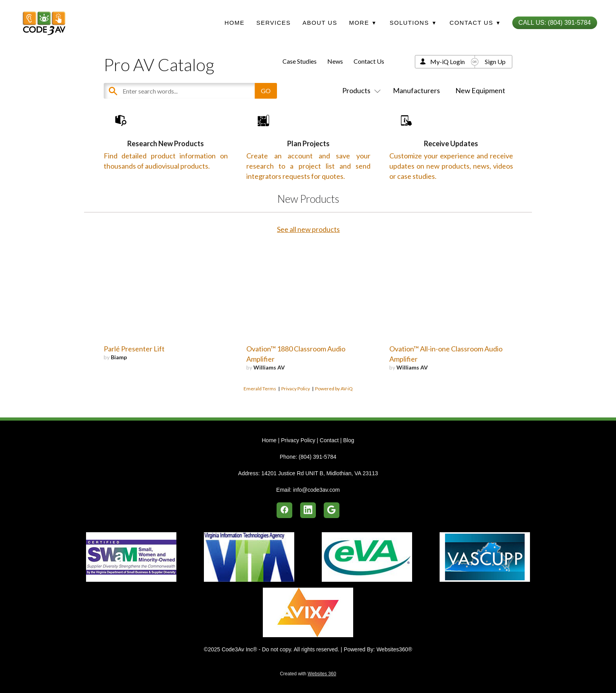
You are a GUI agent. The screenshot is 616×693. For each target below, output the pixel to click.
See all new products (308, 253)
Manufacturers (416, 90)
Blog (348, 440)
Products (360, 90)
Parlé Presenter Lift (134, 372)
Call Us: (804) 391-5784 (555, 23)
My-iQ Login (447, 62)
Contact (329, 440)
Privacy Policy (296, 412)
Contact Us (369, 61)
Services (273, 23)
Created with (308, 674)
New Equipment (480, 90)
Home (234, 23)
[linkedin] (308, 510)
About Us (320, 23)
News (335, 61)
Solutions (413, 23)
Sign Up (495, 62)
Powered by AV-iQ (334, 412)
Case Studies (300, 61)
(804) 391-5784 (317, 457)
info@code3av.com (316, 490)
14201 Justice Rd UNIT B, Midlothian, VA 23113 (320, 473)
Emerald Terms (260, 412)
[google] (332, 510)
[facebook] (284, 510)
